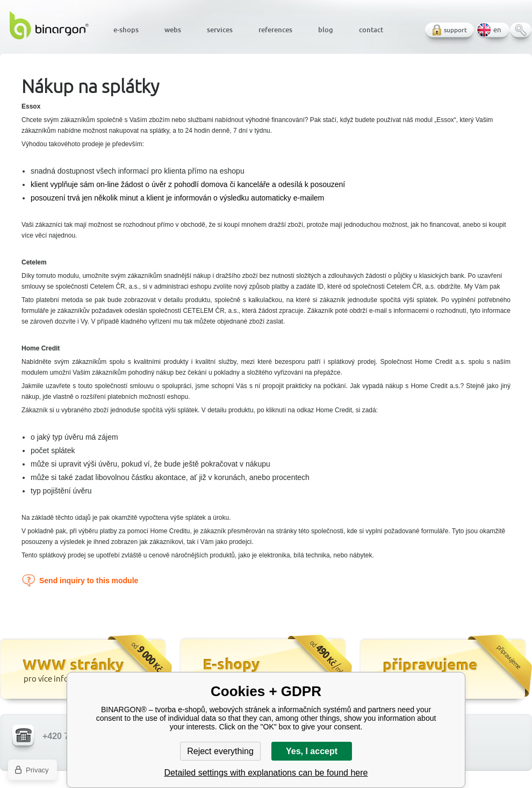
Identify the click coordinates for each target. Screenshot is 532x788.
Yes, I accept (312, 751)
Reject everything (220, 751)
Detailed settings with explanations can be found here (266, 773)
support (455, 30)
